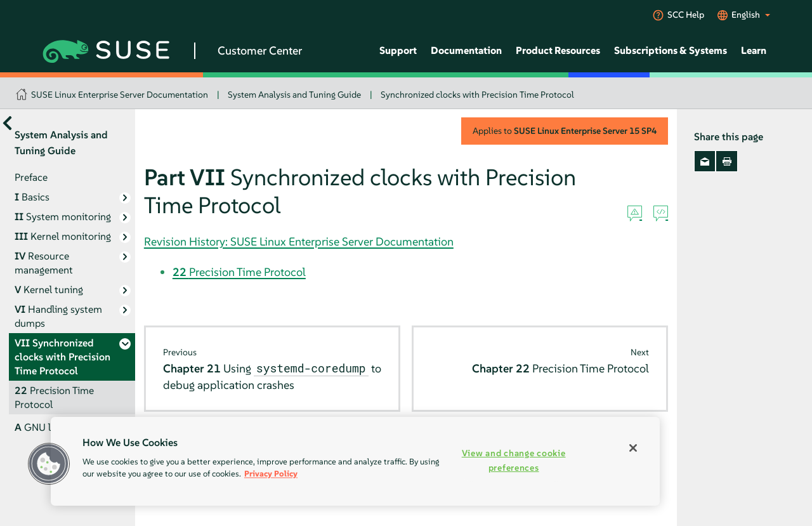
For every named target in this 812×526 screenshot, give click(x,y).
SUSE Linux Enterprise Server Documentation (120, 95)
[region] (355, 461)
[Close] (633, 448)
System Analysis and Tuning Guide (294, 95)
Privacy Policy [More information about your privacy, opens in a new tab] (271, 474)
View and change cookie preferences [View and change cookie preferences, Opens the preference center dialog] (514, 460)
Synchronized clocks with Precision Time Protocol (477, 95)
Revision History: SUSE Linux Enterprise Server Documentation (299, 241)
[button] (49, 464)
